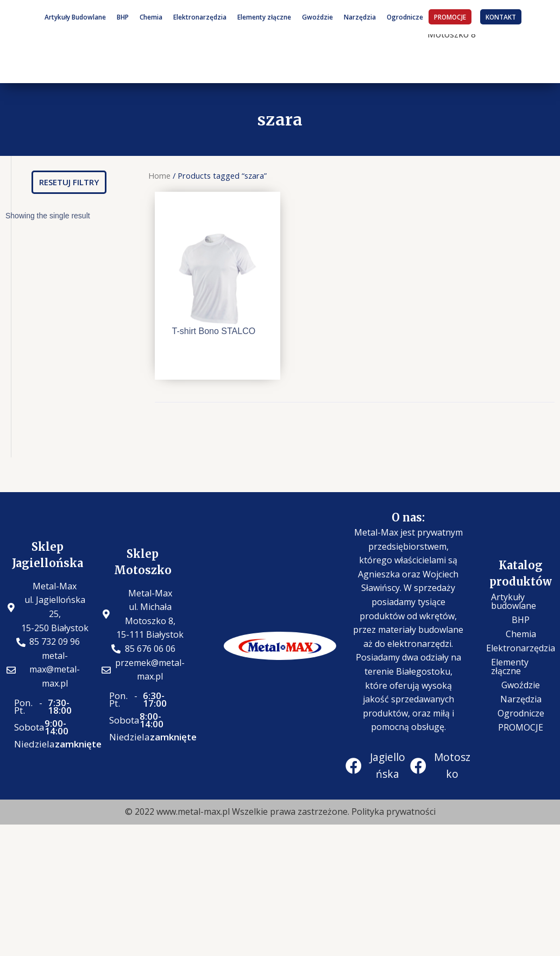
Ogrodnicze (405, 17)
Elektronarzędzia (200, 17)
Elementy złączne (264, 17)
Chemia (151, 17)
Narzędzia (360, 17)
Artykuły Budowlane (75, 17)
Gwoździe (317, 17)
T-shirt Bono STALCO (214, 331)
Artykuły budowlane (514, 601)
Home (159, 175)
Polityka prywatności (394, 812)
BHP (123, 17)
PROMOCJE (450, 17)
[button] (69, 182)
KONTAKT (501, 17)
